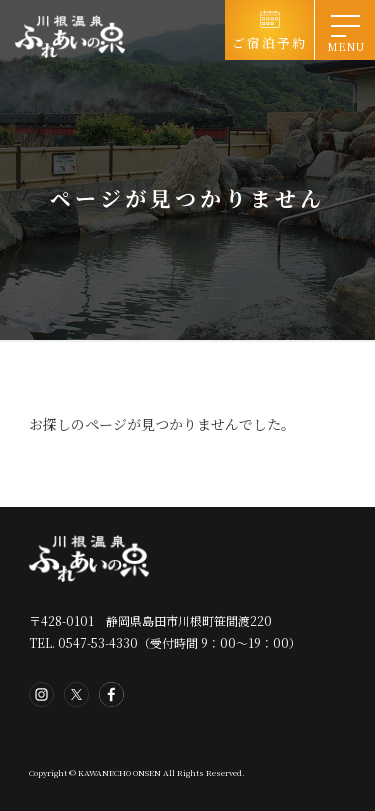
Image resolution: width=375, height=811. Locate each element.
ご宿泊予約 (269, 42)
